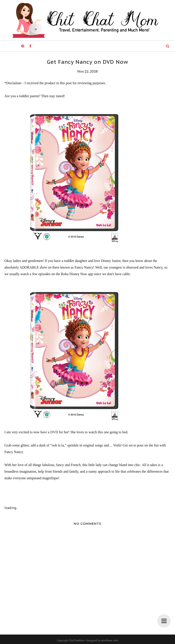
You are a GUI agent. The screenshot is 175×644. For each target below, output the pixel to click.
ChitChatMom (77, 640)
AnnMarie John (110, 640)
